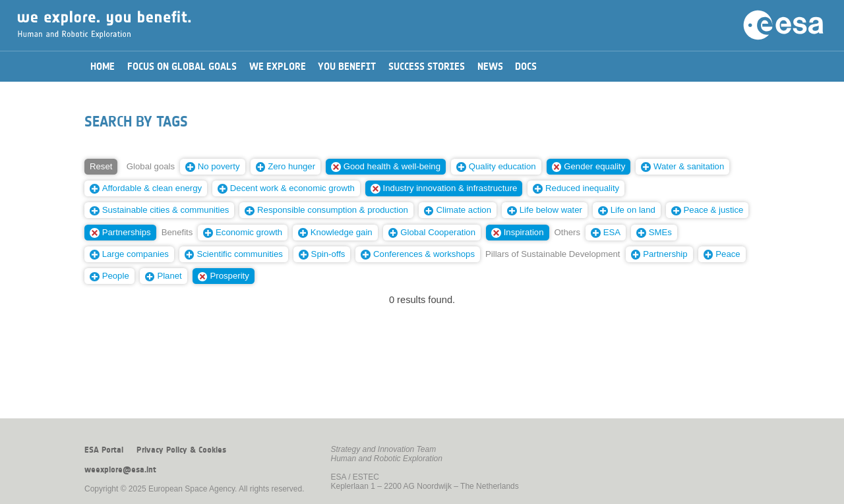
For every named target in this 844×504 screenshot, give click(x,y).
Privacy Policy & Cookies (181, 450)
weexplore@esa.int (120, 470)
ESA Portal (104, 450)
